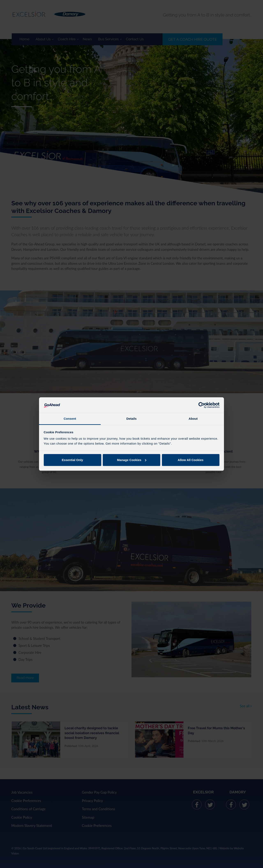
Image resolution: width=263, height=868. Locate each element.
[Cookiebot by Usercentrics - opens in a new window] (201, 405)
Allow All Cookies (191, 460)
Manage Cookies (132, 460)
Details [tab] (131, 419)
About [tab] (193, 419)
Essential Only (72, 460)
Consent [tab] (70, 419)
